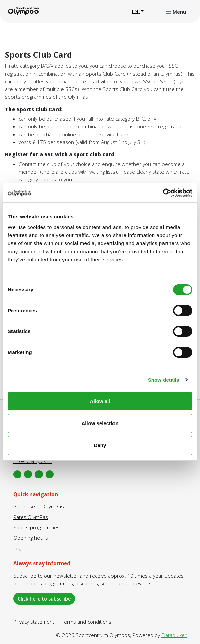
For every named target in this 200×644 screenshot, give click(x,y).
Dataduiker (174, 635)
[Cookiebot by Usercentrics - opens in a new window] (163, 193)
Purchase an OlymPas (39, 506)
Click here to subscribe (44, 599)
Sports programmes (36, 527)
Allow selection (100, 423)
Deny (100, 445)
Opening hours (31, 538)
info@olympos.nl (32, 461)
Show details (164, 380)
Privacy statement (34, 622)
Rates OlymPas (31, 517)
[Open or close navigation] (176, 11)
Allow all (100, 401)
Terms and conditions (86, 622)
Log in (20, 548)
